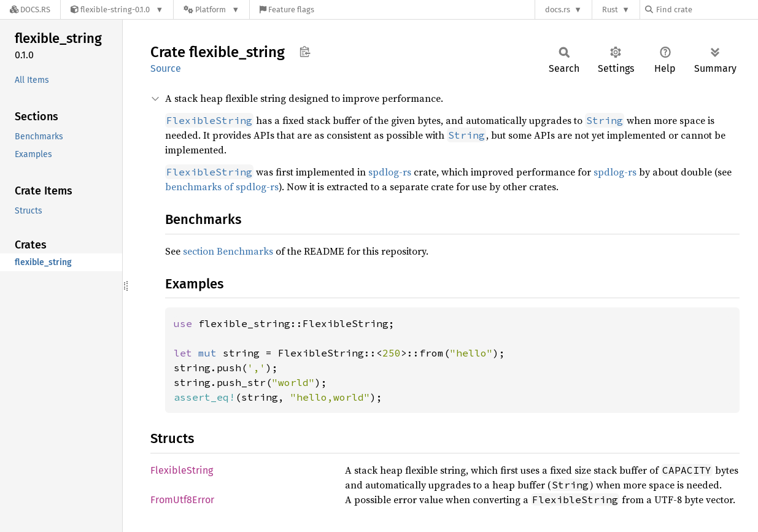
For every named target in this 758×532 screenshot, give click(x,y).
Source (166, 68)
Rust (610, 10)
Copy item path (305, 52)
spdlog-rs (390, 172)
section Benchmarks (228, 251)
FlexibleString (182, 470)
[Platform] (211, 10)
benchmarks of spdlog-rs (222, 187)
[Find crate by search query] (706, 10)
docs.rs (558, 10)
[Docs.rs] (30, 10)
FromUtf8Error (182, 500)
